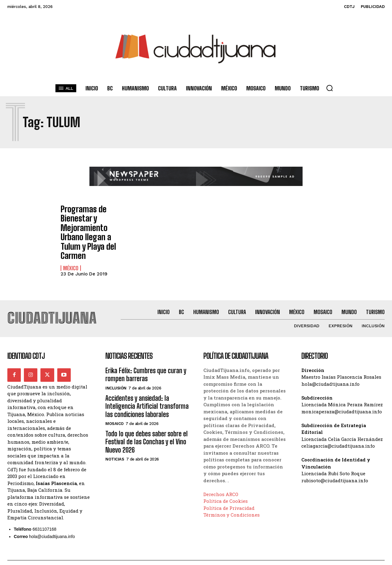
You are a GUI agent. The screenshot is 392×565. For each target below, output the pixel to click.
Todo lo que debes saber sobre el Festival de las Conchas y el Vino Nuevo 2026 (147, 428)
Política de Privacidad (229, 495)
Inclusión (116, 375)
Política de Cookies (226, 488)
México (71, 252)
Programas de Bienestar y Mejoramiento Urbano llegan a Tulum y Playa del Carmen (93, 225)
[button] (330, 88)
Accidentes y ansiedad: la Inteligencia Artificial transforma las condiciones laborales (147, 393)
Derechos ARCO (221, 481)
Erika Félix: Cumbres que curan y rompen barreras (146, 361)
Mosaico (115, 410)
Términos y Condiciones (232, 502)
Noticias (115, 446)
